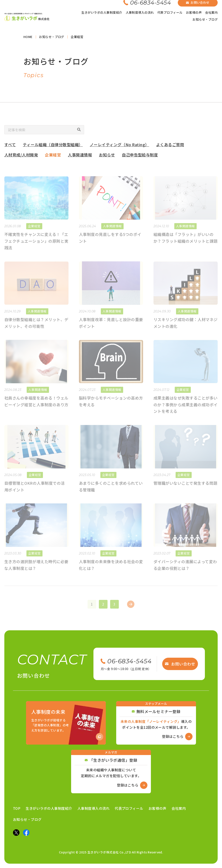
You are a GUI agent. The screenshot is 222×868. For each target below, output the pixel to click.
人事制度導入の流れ (140, 12)
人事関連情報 (80, 156)
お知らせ (107, 156)
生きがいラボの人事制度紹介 (102, 12)
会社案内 (211, 12)
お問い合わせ (180, 664)
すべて (10, 146)
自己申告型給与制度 (140, 156)
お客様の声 (194, 12)
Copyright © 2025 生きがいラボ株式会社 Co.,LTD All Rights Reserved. (111, 852)
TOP (17, 808)
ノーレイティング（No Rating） (119, 146)
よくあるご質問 (170, 146)
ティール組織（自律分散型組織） (53, 146)
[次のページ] (131, 608)
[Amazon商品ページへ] (66, 723)
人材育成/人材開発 (21, 156)
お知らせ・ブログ (205, 19)
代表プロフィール (170, 12)
